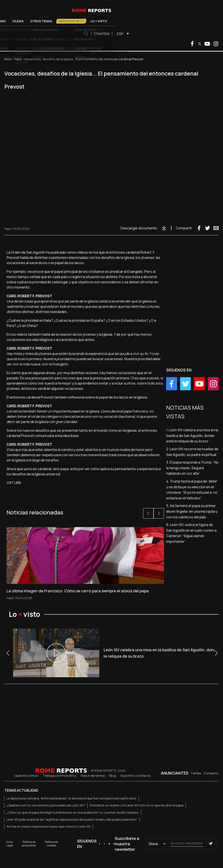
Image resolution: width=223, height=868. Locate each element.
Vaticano (47, 21)
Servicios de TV (121, 21)
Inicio (8, 59)
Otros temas (90, 21)
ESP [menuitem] (170, 34)
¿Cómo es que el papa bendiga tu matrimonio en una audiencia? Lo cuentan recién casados (73, 812)
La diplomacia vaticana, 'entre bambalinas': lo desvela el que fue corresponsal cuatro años (71, 798)
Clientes (151, 33)
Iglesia (67, 21)
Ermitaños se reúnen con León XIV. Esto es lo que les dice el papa (137, 805)
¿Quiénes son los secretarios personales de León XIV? (46, 805)
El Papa (28, 21)
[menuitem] (171, 34)
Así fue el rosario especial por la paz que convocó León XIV (49, 826)
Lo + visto (148, 21)
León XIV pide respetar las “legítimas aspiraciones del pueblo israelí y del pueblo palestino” (72, 819)
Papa (18, 59)
